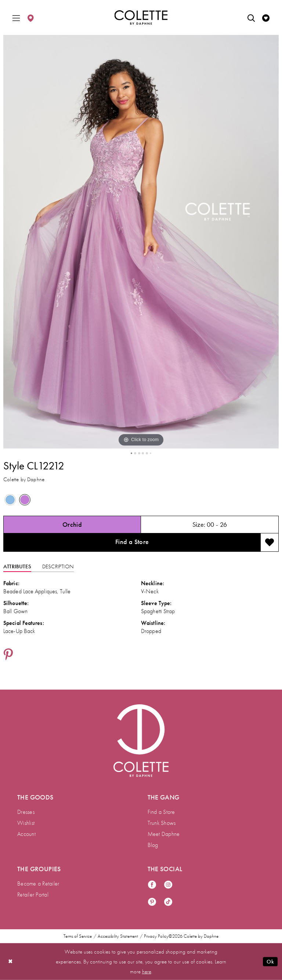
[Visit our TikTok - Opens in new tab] (168, 902)
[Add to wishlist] (270, 543)
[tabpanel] (141, 242)
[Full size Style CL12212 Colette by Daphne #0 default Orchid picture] (141, 242)
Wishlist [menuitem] (26, 823)
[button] (16, 17)
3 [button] (139, 453)
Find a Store (132, 542)
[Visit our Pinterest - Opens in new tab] (152, 902)
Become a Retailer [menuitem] (38, 884)
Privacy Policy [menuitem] (156, 936)
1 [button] (131, 453)
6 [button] (151, 453)
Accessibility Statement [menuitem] (118, 936)
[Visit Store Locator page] (30, 17)
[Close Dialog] (11, 961)
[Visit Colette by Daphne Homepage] (141, 741)
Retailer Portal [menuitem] (33, 895)
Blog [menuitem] (153, 845)
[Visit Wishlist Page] (266, 17)
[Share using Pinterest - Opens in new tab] (8, 655)
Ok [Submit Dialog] (270, 962)
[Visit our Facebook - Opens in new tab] (152, 885)
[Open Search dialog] (251, 17)
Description (58, 566)
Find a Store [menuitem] (161, 812)
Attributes (17, 566)
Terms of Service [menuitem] (78, 936)
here (147, 971)
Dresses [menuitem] (26, 812)
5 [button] (147, 453)
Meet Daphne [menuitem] (164, 834)
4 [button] (143, 453)
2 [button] (135, 453)
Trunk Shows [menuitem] (162, 823)
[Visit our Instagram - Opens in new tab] (168, 885)
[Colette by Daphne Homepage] (141, 18)
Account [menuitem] (26, 834)
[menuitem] (16, 17)
